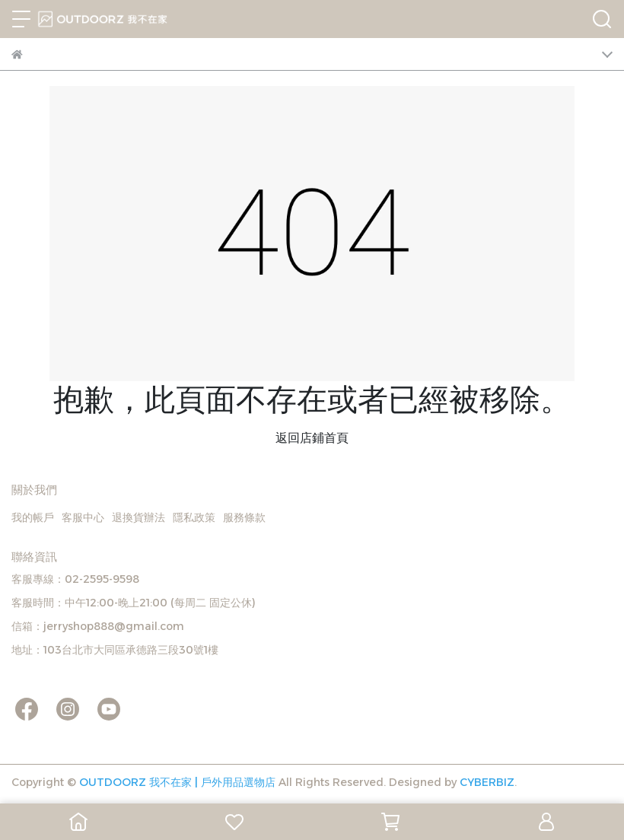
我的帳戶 (33, 517)
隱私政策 (194, 517)
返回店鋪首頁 (312, 438)
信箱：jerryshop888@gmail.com (98, 626)
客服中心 (83, 517)
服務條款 (244, 517)
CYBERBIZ (487, 782)
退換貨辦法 (138, 517)
